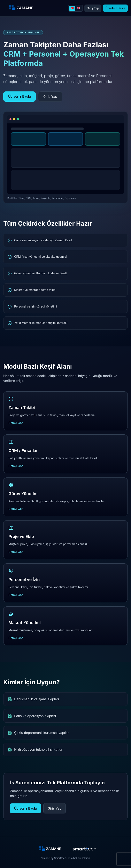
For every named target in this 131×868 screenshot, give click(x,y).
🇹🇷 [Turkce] (72, 8)
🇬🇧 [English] (79, 8)
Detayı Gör (16, 423)
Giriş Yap (93, 8)
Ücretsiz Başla (115, 8)
